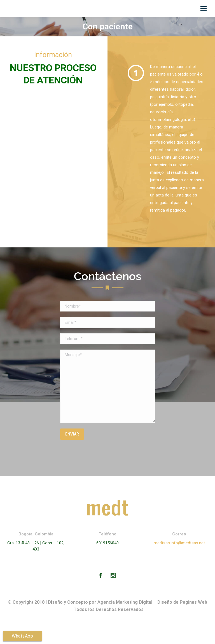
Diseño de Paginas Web (182, 602)
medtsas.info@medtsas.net (179, 543)
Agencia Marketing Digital (125, 602)
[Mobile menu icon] (204, 8)
